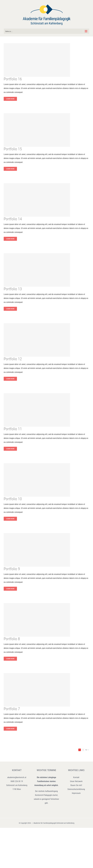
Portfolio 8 (12, 639)
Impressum (76, 793)
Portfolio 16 (13, 79)
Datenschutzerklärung (76, 789)
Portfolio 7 (12, 709)
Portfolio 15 (13, 149)
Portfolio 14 (13, 219)
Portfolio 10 (13, 499)
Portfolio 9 (12, 569)
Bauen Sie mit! (76, 785)
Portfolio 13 (13, 289)
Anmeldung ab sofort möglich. (46, 785)
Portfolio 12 (13, 359)
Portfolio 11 (13, 429)
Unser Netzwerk (76, 781)
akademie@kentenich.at (17, 777)
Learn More (10, 99)
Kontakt (76, 777)
